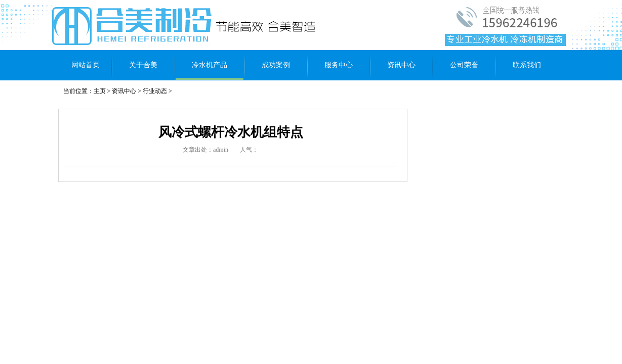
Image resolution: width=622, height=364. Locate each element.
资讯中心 (401, 65)
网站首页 (86, 65)
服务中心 (339, 65)
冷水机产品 (210, 65)
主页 (100, 91)
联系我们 (527, 65)
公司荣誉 (464, 65)
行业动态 (155, 91)
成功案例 (276, 65)
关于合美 (143, 65)
